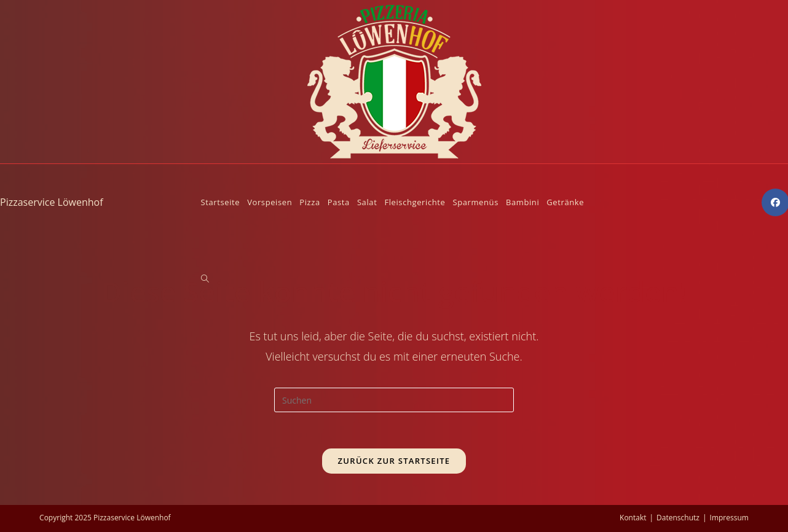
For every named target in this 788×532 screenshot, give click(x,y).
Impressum (729, 518)
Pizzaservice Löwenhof (52, 202)
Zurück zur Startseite (394, 461)
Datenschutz (678, 518)
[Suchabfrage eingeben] (394, 400)
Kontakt (633, 518)
